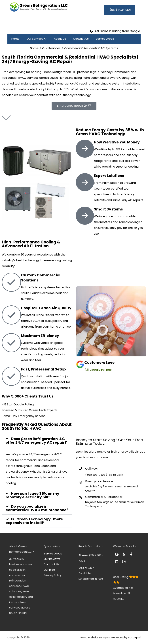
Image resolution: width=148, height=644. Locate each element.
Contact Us (52, 564)
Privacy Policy (53, 575)
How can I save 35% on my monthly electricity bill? (32, 495)
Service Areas (53, 553)
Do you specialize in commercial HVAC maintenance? (37, 508)
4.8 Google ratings (98, 370)
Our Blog (49, 570)
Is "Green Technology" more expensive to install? (34, 521)
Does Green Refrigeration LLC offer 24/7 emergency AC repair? (36, 441)
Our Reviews (52, 559)
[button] (37, 441)
